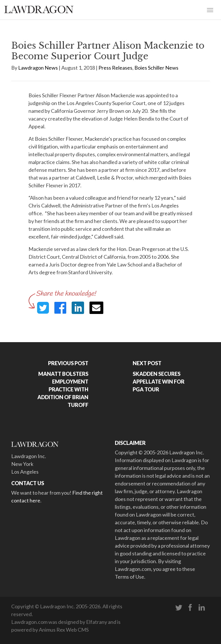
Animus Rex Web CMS (64, 630)
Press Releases (115, 68)
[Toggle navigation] (210, 9)
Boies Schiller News (156, 68)
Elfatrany (97, 622)
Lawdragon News (38, 68)
